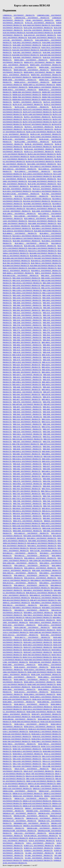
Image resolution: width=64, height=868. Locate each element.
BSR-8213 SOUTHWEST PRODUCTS (39, 618)
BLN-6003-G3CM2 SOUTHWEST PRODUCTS (21, 194)
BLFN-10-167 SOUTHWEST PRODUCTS (28, 105)
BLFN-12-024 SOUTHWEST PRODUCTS (32, 107)
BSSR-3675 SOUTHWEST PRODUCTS (46, 714)
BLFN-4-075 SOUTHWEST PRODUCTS (37, 112)
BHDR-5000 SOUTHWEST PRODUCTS (27, 92)
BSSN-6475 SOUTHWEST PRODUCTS (38, 652)
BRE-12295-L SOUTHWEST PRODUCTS (27, 290)
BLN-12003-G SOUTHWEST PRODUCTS (38, 174)
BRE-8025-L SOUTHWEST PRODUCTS (27, 511)
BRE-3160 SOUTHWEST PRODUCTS (27, 315)
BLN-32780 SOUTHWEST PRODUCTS (42, 184)
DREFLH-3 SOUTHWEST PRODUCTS (47, 789)
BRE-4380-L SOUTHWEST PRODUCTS (27, 382)
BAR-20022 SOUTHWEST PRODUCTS (27, 43)
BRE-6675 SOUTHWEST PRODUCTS (27, 479)
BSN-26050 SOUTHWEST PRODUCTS (38, 536)
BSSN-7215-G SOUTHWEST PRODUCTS (37, 657)
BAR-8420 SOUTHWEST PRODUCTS (27, 57)
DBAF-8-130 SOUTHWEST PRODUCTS (40, 776)
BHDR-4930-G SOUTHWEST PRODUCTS (19, 90)
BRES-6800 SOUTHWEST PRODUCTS (27, 531)
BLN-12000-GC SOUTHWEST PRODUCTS (32, 171)
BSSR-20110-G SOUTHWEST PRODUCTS (31, 692)
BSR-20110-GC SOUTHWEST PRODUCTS (20, 583)
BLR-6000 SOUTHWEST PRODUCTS (43, 253)
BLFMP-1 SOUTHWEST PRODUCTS (27, 102)
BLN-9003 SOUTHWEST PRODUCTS (37, 204)
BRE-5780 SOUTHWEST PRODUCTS (26, 444)
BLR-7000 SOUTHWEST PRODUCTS (16, 263)
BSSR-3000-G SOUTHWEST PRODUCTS (38, 707)
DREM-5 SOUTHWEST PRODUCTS (39, 808)
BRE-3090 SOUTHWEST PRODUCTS (27, 310)
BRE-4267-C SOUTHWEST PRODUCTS (27, 375)
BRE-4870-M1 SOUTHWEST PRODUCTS (27, 404)
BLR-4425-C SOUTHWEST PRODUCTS (27, 236)
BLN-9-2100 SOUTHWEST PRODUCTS (37, 206)
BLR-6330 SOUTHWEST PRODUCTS (16, 261)
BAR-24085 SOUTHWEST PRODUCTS (27, 45)
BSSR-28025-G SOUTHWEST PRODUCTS (31, 704)
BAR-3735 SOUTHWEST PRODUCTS (26, 48)
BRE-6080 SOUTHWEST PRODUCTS (27, 454)
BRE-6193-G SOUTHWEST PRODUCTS (27, 461)
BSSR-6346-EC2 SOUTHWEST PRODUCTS (45, 732)
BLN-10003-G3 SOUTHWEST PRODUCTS (45, 166)
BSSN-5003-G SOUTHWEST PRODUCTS (38, 645)
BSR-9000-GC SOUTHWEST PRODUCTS (40, 620)
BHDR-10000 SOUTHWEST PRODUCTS (19, 80)
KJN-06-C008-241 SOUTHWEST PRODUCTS (41, 836)
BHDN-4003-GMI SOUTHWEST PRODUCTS (31, 70)
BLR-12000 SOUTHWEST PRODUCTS (46, 211)
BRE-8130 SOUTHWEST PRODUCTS (27, 513)
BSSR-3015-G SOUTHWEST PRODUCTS (37, 709)
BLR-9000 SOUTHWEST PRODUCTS (43, 266)
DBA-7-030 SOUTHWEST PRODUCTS (27, 764)
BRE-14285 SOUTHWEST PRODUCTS (27, 295)
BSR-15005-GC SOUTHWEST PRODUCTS (20, 573)
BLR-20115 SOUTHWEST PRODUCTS (42, 221)
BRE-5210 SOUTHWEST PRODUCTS (27, 432)
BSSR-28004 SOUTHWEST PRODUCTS (19, 702)
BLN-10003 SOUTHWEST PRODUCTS (42, 164)
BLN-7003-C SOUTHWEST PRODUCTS (31, 196)
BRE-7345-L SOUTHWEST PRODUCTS (27, 506)
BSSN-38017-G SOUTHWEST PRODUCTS (32, 637)
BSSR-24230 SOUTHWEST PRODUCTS (47, 699)
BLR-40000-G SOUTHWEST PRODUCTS (20, 233)
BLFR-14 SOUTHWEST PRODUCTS (16, 137)
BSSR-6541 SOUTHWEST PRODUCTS (17, 739)
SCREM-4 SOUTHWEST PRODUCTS (38, 851)
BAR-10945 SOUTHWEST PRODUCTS (42, 38)
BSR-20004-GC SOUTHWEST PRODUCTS (46, 580)
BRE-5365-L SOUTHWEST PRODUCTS (27, 434)
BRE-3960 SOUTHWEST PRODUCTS (27, 340)
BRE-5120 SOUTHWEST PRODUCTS (27, 419)
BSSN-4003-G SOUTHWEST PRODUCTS (38, 640)
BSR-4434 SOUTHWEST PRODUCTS (16, 598)
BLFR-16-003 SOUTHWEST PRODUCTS (19, 139)
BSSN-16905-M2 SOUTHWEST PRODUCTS (45, 632)
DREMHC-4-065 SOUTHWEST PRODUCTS (44, 811)
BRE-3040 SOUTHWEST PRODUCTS (27, 303)
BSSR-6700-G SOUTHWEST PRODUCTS (46, 739)
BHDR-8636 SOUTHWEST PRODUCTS (26, 100)
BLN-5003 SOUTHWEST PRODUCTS (17, 189)
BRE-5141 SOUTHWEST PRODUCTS (27, 424)
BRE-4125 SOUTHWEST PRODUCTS (27, 350)
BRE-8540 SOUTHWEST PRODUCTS (27, 518)
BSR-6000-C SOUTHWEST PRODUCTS (27, 608)
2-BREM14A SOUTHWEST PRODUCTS (19, 15)
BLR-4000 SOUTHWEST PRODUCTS (47, 231)
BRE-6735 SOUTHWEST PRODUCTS (27, 481)
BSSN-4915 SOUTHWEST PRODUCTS (38, 642)
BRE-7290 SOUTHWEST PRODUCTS (27, 501)
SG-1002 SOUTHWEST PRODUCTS (39, 853)
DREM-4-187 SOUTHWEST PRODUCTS (37, 806)
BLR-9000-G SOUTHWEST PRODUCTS (42, 268)
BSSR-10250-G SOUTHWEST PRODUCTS (40, 670)
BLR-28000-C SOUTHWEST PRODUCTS (46, 226)
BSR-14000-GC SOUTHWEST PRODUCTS (40, 568)
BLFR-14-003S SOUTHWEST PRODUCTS (46, 137)
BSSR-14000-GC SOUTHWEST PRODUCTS (31, 680)
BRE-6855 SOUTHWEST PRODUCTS (27, 486)
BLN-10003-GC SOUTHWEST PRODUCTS (19, 169)
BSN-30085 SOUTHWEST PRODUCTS (42, 541)
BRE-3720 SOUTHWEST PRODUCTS (27, 325)
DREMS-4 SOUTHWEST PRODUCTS (37, 826)
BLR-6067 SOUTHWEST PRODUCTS (48, 258)
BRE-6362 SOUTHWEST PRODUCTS (27, 469)
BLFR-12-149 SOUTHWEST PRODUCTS (46, 134)
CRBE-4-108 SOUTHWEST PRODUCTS (27, 756)
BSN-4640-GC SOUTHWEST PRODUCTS (42, 543)
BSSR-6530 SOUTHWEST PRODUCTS (17, 737)
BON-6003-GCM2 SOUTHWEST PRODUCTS (21, 276)
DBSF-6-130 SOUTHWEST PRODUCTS (42, 784)
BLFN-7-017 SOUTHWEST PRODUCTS (37, 119)
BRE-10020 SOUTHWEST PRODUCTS (26, 278)
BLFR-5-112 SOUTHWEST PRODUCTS (39, 152)
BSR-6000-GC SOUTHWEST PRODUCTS (31, 610)
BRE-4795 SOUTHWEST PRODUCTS (27, 402)
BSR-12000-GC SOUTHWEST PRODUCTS (32, 565)
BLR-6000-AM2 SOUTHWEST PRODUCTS (18, 258)
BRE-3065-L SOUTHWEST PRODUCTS (27, 308)
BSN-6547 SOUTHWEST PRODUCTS (43, 548)
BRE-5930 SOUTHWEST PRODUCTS (27, 447)
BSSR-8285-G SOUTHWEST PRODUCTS (27, 751)
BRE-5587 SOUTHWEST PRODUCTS (27, 442)
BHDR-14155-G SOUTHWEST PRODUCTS (32, 82)
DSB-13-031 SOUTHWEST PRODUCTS (30, 833)
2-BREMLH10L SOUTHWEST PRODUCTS (32, 18)
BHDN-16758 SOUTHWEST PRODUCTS (19, 67)
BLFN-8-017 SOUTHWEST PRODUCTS (37, 124)
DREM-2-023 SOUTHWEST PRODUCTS (28, 796)
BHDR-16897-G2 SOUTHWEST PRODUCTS (39, 85)
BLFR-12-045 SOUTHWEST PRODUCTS (41, 132)
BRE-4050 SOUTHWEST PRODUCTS (27, 342)
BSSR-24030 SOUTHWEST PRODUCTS (17, 699)
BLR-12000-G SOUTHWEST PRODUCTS (19, 214)
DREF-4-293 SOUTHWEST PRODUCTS (17, 789)
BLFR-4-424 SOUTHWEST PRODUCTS (39, 149)
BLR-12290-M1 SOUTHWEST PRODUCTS (32, 216)
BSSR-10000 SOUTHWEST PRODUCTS (19, 665)
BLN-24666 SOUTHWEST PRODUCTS (42, 181)
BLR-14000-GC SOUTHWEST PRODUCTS (40, 219)
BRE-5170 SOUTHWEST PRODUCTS (27, 427)
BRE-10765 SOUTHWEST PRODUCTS (26, 285)
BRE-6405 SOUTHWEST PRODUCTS (27, 471)
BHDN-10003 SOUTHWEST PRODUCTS (31, 60)
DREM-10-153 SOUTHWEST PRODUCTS (28, 794)
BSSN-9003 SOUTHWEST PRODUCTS (38, 660)
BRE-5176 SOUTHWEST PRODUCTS (27, 429)
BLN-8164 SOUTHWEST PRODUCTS (37, 201)
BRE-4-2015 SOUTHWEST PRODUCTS (27, 362)
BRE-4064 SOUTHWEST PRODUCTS (27, 345)
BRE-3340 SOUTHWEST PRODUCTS (27, 323)
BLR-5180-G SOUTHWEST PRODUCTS (42, 248)
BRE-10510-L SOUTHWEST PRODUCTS (27, 283)
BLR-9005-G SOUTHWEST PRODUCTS (46, 271)
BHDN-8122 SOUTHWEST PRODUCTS (17, 77)
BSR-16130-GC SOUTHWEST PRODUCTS (40, 578)
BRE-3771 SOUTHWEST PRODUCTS (27, 330)
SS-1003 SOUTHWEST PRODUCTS (39, 858)
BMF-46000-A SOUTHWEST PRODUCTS (18, 273)
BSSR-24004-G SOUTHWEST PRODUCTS (45, 697)
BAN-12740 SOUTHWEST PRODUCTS (38, 28)
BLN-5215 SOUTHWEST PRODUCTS (47, 189)
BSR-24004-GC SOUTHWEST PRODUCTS (31, 585)
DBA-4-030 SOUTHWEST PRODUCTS (27, 759)
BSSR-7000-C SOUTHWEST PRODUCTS (46, 741)
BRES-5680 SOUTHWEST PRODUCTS (27, 528)
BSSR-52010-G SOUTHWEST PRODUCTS (40, 727)
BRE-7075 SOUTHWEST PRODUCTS (26, 491)
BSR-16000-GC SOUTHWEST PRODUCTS (31, 575)
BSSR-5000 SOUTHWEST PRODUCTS (26, 722)
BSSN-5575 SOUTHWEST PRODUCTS (38, 647)
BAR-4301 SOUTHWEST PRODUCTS (26, 50)
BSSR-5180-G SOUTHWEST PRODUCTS (31, 724)
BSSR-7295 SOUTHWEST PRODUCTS (27, 749)
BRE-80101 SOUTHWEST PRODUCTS (27, 508)
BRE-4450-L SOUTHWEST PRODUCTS (27, 392)
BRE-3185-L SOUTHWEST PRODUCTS (27, 318)
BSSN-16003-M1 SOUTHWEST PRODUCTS (39, 630)
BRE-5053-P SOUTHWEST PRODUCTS (27, 417)
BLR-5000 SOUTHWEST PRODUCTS (26, 241)
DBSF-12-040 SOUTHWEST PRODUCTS (41, 781)
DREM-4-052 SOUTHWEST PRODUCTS (37, 803)
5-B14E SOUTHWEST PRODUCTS (39, 20)
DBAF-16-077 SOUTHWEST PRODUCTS (39, 771)
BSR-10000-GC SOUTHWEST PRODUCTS (40, 558)
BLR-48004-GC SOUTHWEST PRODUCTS (27, 238)
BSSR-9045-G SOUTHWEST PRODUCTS (28, 754)
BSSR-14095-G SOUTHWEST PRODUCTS (40, 682)
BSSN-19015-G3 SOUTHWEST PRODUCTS (20, 635)
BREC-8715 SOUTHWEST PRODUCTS (28, 521)
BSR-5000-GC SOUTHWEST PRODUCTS (20, 605)
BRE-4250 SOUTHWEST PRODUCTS (27, 367)
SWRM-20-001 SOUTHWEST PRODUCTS (38, 860)
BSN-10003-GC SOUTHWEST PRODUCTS (31, 533)
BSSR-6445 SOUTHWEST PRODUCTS (17, 734)
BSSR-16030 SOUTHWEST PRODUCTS (46, 687)
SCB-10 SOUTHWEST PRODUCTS (42, 841)
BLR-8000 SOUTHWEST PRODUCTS (16, 266)
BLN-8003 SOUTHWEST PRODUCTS (37, 199)
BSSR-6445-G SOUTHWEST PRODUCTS (46, 734)
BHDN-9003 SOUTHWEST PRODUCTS (47, 77)
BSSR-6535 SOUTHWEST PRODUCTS (47, 737)
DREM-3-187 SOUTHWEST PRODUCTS (37, 801)
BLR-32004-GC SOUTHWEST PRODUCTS (18, 231)
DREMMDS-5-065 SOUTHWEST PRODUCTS (31, 823)
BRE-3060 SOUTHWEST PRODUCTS (27, 305)
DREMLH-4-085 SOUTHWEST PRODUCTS (31, 816)
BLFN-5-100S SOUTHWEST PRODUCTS (37, 114)
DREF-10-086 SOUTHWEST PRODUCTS (45, 786)
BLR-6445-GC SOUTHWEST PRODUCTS (46, 261)
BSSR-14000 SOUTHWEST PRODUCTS (19, 677)
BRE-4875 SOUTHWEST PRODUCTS (27, 407)
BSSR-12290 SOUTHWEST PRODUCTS (46, 675)
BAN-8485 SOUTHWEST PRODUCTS (40, 33)
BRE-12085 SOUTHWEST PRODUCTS (26, 288)
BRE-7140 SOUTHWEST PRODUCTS (27, 494)
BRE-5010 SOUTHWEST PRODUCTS (27, 412)
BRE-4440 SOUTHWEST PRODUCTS (27, 387)
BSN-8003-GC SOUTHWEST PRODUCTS (20, 553)
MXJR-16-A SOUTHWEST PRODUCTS (43, 838)
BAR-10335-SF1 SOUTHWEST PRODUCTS (40, 35)
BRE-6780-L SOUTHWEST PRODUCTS (27, 484)
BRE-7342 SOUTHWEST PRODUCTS (27, 504)
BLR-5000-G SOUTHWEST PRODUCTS (31, 243)
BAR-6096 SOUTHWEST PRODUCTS (26, 55)
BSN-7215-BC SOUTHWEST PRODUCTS (45, 551)
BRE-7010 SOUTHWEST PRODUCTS (27, 489)
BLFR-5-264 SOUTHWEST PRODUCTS (42, 154)
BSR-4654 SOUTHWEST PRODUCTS (16, 600)
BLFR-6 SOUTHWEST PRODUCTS (43, 157)
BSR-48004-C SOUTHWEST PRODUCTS (46, 603)
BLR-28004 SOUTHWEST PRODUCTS (17, 228)
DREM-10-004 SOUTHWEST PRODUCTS (19, 791)
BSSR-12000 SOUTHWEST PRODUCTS (42, 672)
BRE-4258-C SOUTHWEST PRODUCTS (27, 370)
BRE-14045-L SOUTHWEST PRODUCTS (27, 293)
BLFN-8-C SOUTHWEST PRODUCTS (39, 127)
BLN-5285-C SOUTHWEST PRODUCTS (17, 191)
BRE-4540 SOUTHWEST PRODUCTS (26, 394)
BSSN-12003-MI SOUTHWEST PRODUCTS (32, 627)
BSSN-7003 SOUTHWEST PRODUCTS (37, 655)
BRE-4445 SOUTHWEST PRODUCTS (27, 390)
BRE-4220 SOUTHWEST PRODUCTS (27, 365)
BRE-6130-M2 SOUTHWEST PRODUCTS (27, 456)
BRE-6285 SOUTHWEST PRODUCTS (27, 466)
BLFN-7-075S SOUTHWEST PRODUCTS (37, 122)
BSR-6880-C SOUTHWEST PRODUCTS (38, 613)
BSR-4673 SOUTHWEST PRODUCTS (43, 600)
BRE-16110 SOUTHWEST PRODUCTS (27, 300)
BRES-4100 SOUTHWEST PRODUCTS (26, 526)
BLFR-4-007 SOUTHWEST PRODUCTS (37, 147)
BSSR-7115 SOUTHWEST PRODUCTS (26, 746)
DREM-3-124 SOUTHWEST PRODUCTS (31, 798)
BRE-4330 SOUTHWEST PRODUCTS (27, 380)
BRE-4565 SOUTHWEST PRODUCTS (27, 397)
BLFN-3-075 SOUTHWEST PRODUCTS (37, 109)
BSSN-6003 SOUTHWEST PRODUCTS (37, 650)
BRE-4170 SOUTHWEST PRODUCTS (27, 360)
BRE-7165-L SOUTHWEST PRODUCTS (27, 499)
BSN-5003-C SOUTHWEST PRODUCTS (42, 546)
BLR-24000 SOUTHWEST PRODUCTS (42, 223)
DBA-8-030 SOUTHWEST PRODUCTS (27, 766)
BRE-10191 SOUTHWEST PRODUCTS (26, 280)
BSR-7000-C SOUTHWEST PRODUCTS (38, 615)
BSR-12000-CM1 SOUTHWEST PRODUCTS (45, 561)
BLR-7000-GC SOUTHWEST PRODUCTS (46, 263)
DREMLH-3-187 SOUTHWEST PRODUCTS (19, 813)
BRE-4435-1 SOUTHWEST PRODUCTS (27, 385)
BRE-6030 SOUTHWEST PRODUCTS (27, 449)
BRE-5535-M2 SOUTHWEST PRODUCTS (27, 439)
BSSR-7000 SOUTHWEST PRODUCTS (17, 741)
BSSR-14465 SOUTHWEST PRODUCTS (42, 684)
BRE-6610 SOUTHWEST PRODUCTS (27, 476)
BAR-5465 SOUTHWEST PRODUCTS (27, 52)
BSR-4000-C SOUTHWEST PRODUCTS (38, 590)
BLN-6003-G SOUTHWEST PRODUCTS (47, 191)
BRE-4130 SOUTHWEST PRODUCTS (27, 352)
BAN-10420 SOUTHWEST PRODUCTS (37, 25)
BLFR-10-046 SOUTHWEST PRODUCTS (38, 129)
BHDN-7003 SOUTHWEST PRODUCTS (46, 75)
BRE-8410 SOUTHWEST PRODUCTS (27, 516)
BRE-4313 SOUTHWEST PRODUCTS (27, 377)
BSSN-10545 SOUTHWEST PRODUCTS (19, 625)
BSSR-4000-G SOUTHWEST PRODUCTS (46, 717)
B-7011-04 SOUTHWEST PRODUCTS (40, 23)
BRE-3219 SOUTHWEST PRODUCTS (27, 320)
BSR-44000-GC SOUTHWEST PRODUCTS (45, 595)
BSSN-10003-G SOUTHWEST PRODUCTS (45, 622)
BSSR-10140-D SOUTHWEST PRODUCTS (31, 667)
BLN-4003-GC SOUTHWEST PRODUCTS (45, 186)
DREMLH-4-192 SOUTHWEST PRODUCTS (44, 818)
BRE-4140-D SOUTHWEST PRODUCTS (27, 355)
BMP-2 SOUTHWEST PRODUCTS (48, 273)
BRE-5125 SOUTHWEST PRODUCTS (27, 422)
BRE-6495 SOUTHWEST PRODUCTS (27, 474)
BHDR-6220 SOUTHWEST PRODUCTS (27, 95)
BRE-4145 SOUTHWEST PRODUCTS (27, 357)
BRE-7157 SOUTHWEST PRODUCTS (27, 496)
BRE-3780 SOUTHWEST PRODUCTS (27, 333)
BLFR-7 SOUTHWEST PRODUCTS (41, 159)
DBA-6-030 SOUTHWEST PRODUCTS (27, 761)
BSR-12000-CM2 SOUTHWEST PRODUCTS (20, 563)
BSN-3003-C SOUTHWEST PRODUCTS (42, 538)
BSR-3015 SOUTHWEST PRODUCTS (36, 588)
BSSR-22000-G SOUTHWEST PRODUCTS (40, 694)
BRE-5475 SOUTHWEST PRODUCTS (27, 437)
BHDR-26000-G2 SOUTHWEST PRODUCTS (45, 87)
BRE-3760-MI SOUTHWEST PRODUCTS (27, 328)
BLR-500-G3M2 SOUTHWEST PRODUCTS (40, 246)
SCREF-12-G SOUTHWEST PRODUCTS (39, 846)
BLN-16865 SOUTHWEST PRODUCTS (42, 179)
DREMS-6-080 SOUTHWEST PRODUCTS (44, 828)
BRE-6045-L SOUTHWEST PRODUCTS (27, 451)
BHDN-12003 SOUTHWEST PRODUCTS (45, 65)
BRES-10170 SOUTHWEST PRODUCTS (26, 523)
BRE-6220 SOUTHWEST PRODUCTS (27, 464)
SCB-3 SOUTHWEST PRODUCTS (40, 843)
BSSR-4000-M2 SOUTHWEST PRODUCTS (19, 719)
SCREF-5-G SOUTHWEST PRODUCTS (38, 848)
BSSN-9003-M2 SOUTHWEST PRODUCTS (45, 662)
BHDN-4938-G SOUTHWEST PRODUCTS (39, 72)
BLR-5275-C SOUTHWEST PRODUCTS (43, 251)
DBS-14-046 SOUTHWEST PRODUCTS (40, 779)
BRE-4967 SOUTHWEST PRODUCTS (27, 409)
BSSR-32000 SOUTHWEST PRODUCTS (41, 712)
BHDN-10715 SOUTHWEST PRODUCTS (39, 62)
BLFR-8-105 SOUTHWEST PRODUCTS (40, 162)
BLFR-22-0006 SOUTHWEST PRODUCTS (32, 142)
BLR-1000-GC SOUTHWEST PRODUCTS (41, 209)
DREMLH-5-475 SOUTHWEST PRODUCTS (19, 821)
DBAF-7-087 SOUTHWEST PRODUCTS (40, 774)
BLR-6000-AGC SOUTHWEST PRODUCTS (45, 256)
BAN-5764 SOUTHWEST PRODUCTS (38, 30)
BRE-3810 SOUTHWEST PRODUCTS (27, 335)
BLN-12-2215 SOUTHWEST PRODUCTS (37, 176)
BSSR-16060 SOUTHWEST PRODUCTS (19, 689)
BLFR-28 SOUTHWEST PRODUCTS (39, 144)
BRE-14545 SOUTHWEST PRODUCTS (27, 298)
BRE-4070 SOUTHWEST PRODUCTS (27, 347)
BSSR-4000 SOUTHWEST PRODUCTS (17, 717)
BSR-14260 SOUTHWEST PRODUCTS (47, 570)
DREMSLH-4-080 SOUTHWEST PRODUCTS (19, 831)
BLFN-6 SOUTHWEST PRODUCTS (37, 117)
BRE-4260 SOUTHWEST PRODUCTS (27, 372)
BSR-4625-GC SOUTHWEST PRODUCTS (46, 598)
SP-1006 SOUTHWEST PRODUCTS (39, 855)
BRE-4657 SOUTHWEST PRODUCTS (27, 399)
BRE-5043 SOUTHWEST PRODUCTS (27, 414)
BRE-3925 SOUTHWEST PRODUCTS (27, 337)
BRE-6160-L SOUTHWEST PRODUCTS (27, 459)
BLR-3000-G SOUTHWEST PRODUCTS (46, 228)
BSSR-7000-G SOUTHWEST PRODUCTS (19, 744)
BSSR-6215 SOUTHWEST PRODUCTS (42, 729)
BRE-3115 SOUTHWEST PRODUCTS (27, 313)
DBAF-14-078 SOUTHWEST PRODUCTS (32, 769)
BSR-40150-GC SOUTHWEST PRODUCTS (41, 593)
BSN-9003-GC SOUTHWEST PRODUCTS (32, 556)
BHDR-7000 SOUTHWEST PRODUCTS (27, 97)
